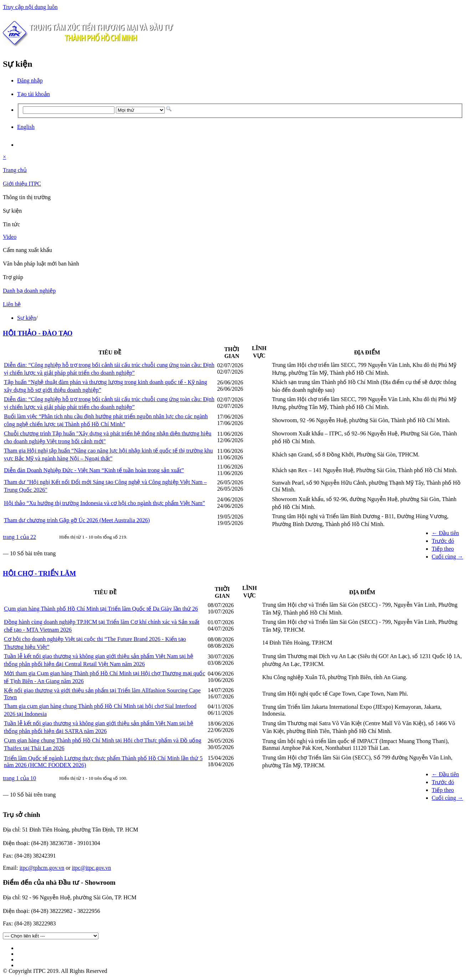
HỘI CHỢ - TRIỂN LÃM (39, 573)
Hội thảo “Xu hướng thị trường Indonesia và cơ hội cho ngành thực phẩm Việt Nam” (104, 503)
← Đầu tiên (445, 533)
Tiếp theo (443, 549)
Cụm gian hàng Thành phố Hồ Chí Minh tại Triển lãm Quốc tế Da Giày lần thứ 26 (101, 609)
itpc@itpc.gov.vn (92, 868)
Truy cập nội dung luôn (30, 7)
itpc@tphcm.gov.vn (42, 868)
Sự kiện (27, 318)
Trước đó (443, 541)
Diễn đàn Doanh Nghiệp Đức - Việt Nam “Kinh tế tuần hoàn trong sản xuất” (94, 470)
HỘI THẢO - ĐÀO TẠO (38, 333)
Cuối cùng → (447, 557)
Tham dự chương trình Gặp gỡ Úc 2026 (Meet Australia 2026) (77, 520)
